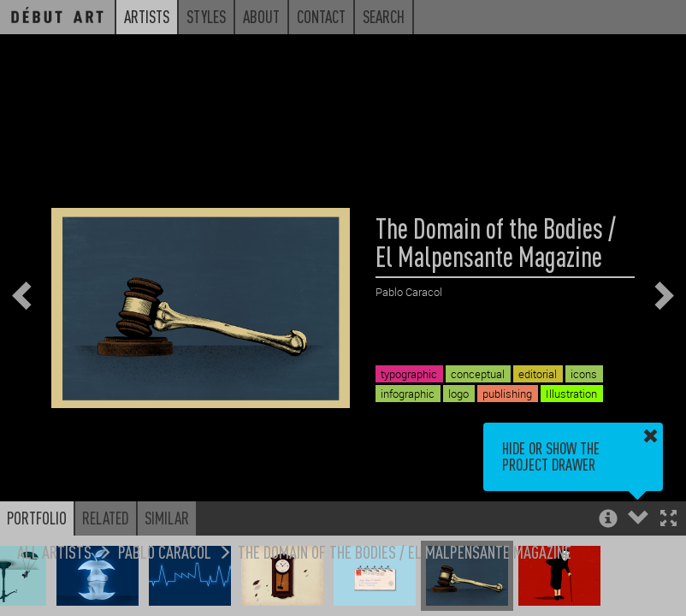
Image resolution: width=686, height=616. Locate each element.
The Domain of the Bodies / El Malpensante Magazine (405, 551)
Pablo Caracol (165, 551)
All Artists (54, 551)
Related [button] (106, 518)
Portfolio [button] (37, 518)
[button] (668, 520)
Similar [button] (167, 518)
